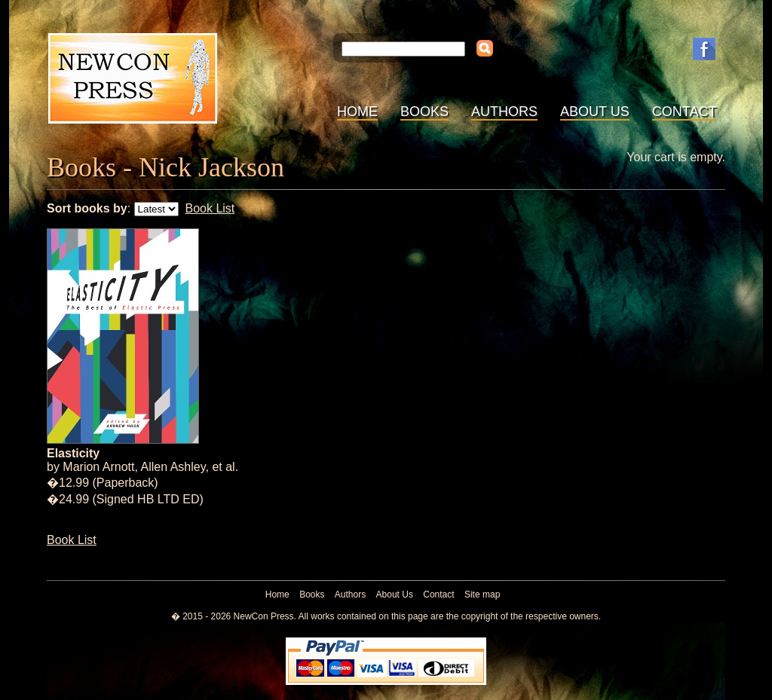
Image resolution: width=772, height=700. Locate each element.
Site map (482, 595)
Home (357, 112)
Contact (685, 112)
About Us (595, 112)
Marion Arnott (98, 467)
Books (424, 112)
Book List (210, 208)
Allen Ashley (173, 467)
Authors (504, 112)
